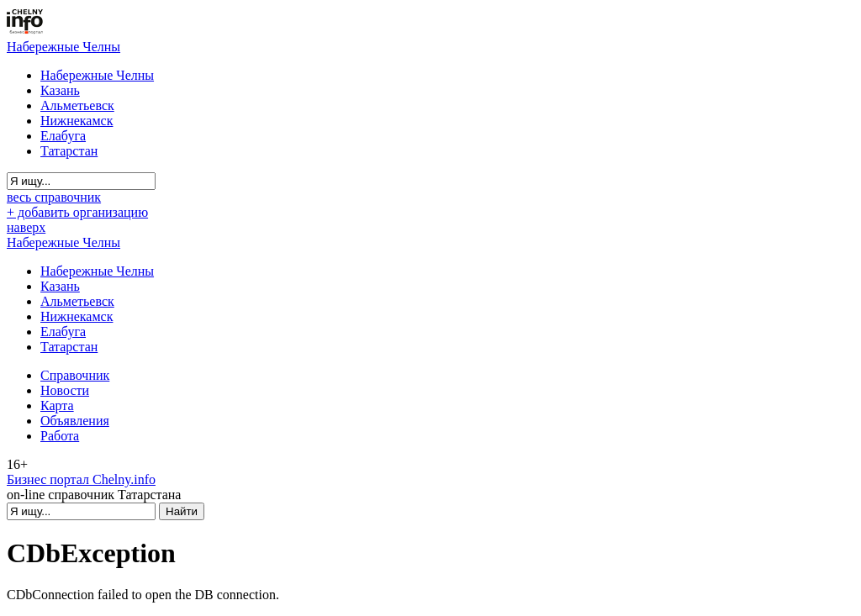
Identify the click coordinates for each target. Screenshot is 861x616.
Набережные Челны (63, 47)
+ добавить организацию (77, 212)
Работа (60, 436)
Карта (57, 405)
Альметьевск (77, 105)
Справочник (75, 375)
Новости (65, 390)
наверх (26, 227)
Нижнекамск (77, 121)
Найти (182, 511)
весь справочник (54, 197)
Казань (60, 90)
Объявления (75, 421)
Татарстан (69, 151)
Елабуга (63, 136)
